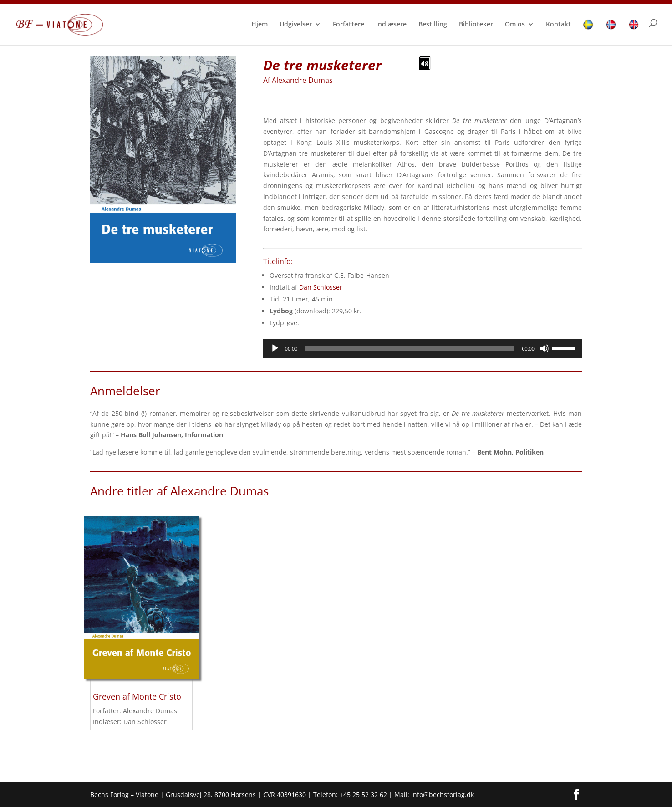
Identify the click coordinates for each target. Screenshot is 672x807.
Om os (515, 25)
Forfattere (349, 25)
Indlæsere (391, 25)
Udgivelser (296, 25)
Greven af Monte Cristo (137, 696)
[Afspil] (275, 348)
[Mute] (545, 348)
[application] (423, 348)
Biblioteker (476, 25)
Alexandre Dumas (302, 80)
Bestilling (433, 25)
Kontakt (558, 25)
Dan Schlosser (321, 287)
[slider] (410, 348)
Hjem (260, 25)
